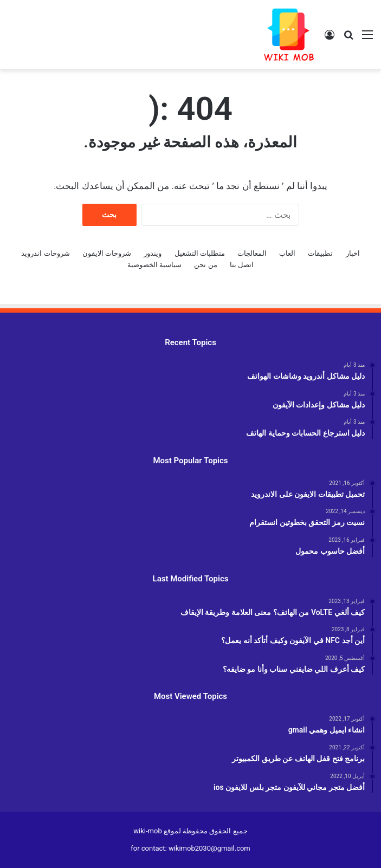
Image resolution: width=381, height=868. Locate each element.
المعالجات (252, 253)
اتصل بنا (242, 265)
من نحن (205, 265)
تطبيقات (320, 253)
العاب (287, 253)
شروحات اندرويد (45, 253)
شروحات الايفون (107, 253)
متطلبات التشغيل (200, 253)
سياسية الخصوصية (154, 265)
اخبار (353, 253)
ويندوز (153, 253)
